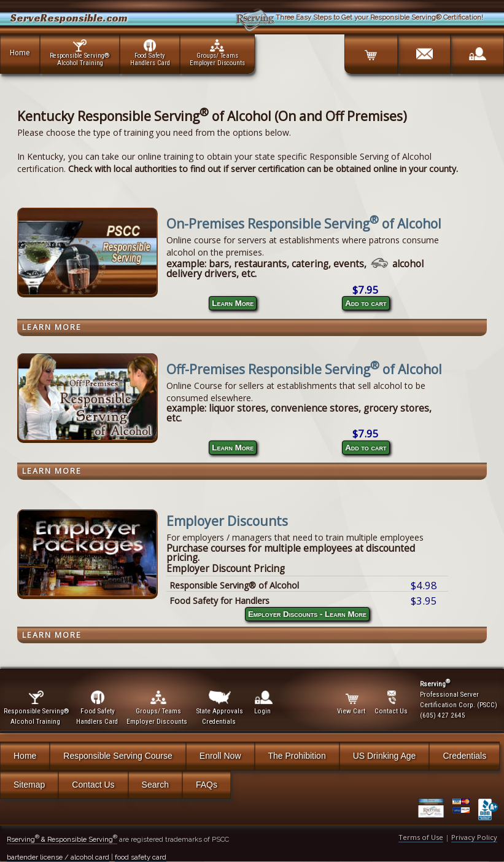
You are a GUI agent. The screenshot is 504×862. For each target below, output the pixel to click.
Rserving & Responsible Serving (62, 839)
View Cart (352, 703)
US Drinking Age (385, 756)
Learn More (233, 303)
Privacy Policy (474, 837)
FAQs (207, 785)
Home (20, 52)
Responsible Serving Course (118, 756)
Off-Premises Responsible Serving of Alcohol (304, 369)
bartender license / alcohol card (58, 857)
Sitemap (29, 785)
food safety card (141, 857)
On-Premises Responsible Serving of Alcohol (304, 224)
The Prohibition (297, 756)
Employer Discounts (227, 521)
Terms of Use (421, 837)
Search (155, 785)
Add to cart (366, 303)
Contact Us (93, 785)
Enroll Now (220, 756)
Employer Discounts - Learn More (307, 614)
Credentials (464, 756)
